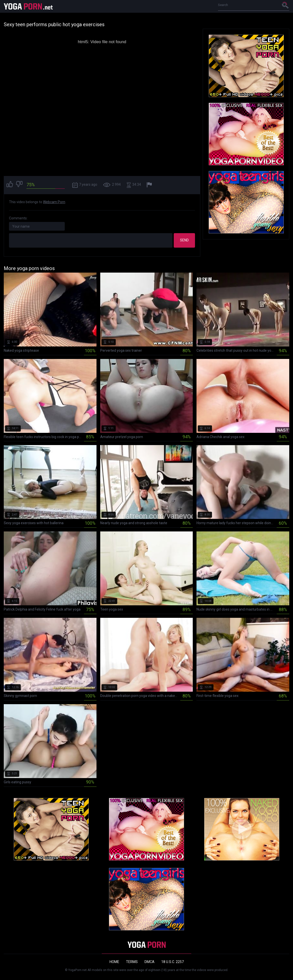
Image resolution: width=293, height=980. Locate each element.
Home (114, 962)
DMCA (149, 962)
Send (184, 240)
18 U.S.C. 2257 (172, 962)
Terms (132, 962)
